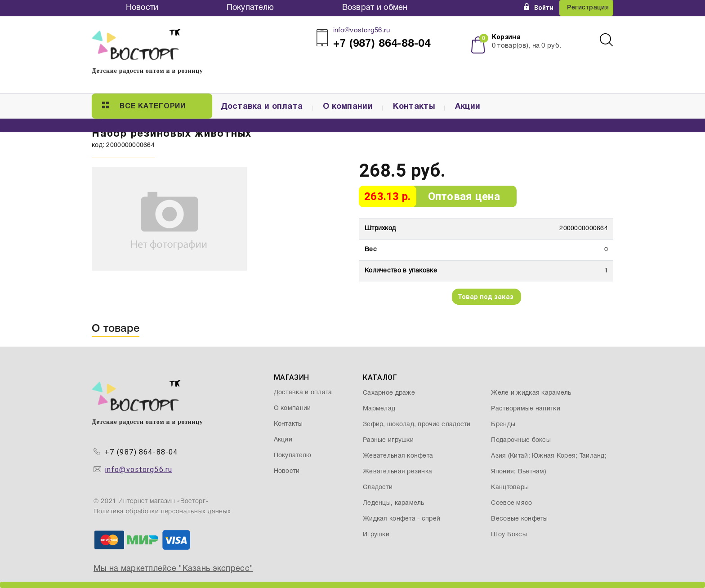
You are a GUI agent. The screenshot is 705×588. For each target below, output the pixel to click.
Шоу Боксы (509, 535)
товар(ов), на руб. (527, 46)
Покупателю (250, 8)
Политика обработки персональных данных (162, 512)
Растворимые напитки (525, 409)
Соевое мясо (511, 503)
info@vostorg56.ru (362, 31)
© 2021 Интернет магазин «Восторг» (151, 501)
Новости (142, 8)
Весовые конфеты (519, 519)
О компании (348, 107)
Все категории (144, 106)
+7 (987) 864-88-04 (141, 452)
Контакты (414, 107)
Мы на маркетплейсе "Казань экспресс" (173, 569)
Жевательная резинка (397, 472)
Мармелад (379, 409)
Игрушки (376, 535)
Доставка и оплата (262, 107)
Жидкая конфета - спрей (402, 519)
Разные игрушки (388, 440)
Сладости (378, 488)
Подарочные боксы (521, 440)
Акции (468, 107)
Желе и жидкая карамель (531, 393)
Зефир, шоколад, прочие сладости (417, 425)
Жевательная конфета (398, 456)
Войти (539, 8)
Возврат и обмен (375, 8)
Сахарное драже (389, 393)
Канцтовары (510, 488)
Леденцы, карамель (394, 503)
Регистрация (588, 8)
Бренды (503, 425)
